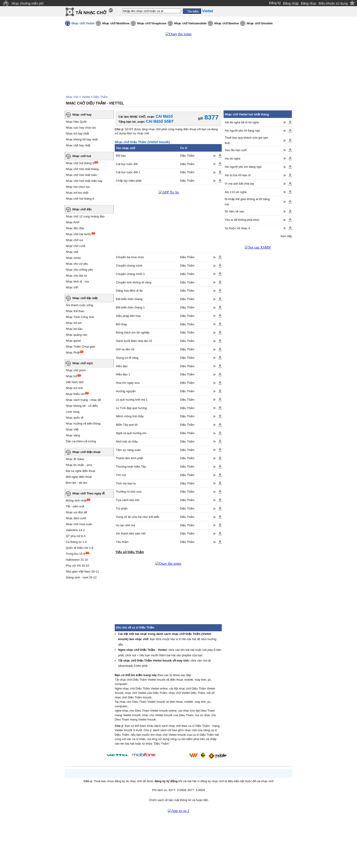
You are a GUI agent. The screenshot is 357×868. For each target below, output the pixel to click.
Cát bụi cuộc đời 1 (128, 172)
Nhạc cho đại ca (76, 276)
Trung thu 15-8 (75, 554)
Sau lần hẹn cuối (236, 150)
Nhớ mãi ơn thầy (127, 442)
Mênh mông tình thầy (130, 416)
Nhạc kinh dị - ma (77, 281)
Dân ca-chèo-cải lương (81, 441)
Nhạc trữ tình (74, 388)
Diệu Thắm (101, 97)
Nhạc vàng (73, 435)
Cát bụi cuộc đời (127, 164)
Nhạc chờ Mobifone (116, 23)
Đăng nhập (291, 3)
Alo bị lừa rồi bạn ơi (238, 175)
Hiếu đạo (122, 366)
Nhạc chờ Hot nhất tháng (82, 169)
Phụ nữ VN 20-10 (77, 566)
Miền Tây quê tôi (127, 425)
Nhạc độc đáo (75, 228)
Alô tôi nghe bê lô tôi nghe (242, 122)
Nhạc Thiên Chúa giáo (80, 347)
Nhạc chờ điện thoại (86, 452)
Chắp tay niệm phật (129, 181)
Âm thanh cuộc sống (79, 305)
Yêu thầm (122, 542)
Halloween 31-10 (77, 560)
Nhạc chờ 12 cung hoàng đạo (85, 216)
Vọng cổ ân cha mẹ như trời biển (138, 517)
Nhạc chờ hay (82, 115)
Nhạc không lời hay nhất (82, 139)
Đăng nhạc (309, 3)
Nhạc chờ (72, 97)
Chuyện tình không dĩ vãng (134, 282)
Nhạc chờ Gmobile (260, 23)
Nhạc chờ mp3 (83, 363)
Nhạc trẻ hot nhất (77, 193)
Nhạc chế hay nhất (78, 145)
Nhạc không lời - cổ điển (82, 406)
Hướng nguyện (126, 391)
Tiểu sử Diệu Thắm (130, 552)
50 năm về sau (234, 211)
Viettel (86, 97)
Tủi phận (122, 508)
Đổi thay (121, 324)
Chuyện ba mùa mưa (130, 257)
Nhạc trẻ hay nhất (77, 134)
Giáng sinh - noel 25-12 (81, 577)
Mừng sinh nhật (76, 500)
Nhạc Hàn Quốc (76, 122)
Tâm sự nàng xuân (128, 450)
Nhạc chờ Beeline (227, 23)
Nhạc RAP (73, 222)
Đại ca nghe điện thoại (80, 471)
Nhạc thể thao (75, 311)
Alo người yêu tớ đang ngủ (242, 131)
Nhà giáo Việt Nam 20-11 (82, 571)
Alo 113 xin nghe (236, 192)
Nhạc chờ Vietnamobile (190, 23)
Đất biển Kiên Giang (129, 299)
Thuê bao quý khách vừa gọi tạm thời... (246, 140)
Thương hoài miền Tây (131, 467)
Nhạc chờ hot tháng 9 (80, 163)
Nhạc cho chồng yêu (79, 270)
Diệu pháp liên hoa (128, 316)
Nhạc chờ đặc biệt (85, 298)
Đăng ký (275, 3)
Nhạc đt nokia (75, 459)
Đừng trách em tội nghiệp (133, 332)
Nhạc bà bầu (74, 329)
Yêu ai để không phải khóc (242, 220)
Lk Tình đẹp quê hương (131, 408)
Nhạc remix (73, 258)
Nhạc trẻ (71, 376)
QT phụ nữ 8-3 (76, 536)
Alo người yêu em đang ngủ (243, 167)
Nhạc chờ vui (74, 240)
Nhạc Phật (73, 353)
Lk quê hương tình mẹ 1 (132, 400)
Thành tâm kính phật (129, 458)
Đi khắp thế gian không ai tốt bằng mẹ (247, 202)
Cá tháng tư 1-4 (76, 542)
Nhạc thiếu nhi (75, 394)
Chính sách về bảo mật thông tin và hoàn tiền (179, 800)
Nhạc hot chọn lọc (78, 187)
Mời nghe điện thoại (79, 477)
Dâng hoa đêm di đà (129, 291)
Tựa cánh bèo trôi (128, 500)
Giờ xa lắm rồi (125, 349)
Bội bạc (121, 156)
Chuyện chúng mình (129, 266)
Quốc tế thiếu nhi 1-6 (80, 548)
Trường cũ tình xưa (129, 492)
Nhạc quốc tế (75, 418)
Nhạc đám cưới (76, 518)
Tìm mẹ (121, 475)
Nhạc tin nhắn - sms (79, 465)
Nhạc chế (72, 252)
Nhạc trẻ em (74, 323)
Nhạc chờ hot (82, 156)
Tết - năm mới (75, 506)
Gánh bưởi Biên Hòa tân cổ (134, 341)
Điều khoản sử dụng (333, 3)
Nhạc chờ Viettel (83, 23)
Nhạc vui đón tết (76, 512)
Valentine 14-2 (75, 530)
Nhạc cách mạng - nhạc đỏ (83, 400)
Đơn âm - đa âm (76, 483)
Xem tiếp (286, 236)
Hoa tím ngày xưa (128, 383)
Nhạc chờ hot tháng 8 (80, 199)
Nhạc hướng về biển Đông (83, 424)
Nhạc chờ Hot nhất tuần (81, 175)
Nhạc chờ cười (75, 246)
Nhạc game (73, 341)
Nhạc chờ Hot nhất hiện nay (84, 181)
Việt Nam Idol (75, 382)
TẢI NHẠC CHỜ (91, 13)
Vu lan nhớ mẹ (125, 525)
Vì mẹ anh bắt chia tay (239, 184)
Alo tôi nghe (233, 159)
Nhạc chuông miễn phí (28, 3)
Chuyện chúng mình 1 (130, 274)
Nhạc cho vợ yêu (77, 264)
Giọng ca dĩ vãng (127, 358)
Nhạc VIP (72, 287)
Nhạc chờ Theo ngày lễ (88, 493)
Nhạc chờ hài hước (78, 234)
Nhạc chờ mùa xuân (79, 524)
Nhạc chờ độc (82, 209)
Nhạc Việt (72, 429)
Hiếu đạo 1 (123, 374)
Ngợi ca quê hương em (131, 433)
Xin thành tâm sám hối (131, 533)
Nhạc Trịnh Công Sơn (80, 317)
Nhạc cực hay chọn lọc (81, 128)
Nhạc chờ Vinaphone (152, 23)
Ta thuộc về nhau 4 (237, 228)
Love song (73, 412)
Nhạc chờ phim (76, 370)
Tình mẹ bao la (126, 483)
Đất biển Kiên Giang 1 (130, 307)
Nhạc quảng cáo (76, 335)
